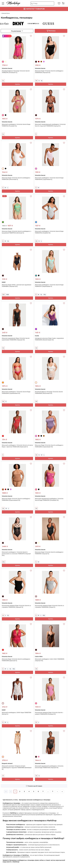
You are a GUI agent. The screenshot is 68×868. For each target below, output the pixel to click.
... (48, 792)
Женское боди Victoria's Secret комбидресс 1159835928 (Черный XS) (49, 72)
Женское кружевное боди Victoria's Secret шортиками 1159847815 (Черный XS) (16, 339)
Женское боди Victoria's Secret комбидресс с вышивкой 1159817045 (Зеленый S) (17, 232)
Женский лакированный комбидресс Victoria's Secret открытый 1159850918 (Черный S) (50, 125)
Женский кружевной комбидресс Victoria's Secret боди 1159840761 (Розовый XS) (49, 499)
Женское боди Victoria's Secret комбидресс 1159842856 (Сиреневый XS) (49, 446)
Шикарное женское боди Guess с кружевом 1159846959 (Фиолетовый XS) (49, 339)
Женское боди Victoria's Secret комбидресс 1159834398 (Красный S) (16, 660)
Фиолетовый (36, 329)
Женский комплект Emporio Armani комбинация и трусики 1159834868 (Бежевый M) (17, 768)
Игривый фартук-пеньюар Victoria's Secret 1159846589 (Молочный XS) (49, 392)
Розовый (3, 62)
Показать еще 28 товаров (35, 786)
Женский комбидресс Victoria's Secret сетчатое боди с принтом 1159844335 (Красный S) (17, 446)
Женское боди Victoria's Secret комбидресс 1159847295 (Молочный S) (16, 179)
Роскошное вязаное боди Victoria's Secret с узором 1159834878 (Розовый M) (49, 713)
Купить (17, 84)
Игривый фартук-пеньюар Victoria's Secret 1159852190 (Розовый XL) (16, 72)
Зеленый (3, 222)
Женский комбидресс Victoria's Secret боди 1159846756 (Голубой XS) (49, 232)
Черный (36, 62)
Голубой (36, 222)
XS (36, 81)
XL (3, 81)
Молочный (6, 62)
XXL (45, 295)
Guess (50, 24)
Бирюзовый (36, 276)
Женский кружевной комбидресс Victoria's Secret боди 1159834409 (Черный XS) (49, 767)
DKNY (20, 24)
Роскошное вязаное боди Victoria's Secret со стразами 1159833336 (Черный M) (16, 606)
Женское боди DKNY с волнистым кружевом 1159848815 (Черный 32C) (17, 286)
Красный (3, 436)
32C (4, 295)
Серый (36, 596)
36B (8, 295)
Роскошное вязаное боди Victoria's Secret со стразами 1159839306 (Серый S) (49, 606)
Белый (3, 703)
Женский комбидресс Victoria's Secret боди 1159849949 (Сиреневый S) (49, 179)
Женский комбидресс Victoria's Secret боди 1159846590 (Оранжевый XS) (16, 392)
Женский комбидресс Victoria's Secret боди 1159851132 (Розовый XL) (16, 125)
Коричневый (41, 62)
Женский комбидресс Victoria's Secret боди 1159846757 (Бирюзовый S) (49, 286)
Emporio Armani (35, 24)
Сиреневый (44, 62)
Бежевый (3, 757)
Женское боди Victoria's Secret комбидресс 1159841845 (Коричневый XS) (16, 499)
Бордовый (39, 62)
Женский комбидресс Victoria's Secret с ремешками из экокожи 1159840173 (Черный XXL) (16, 554)
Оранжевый (3, 382)
